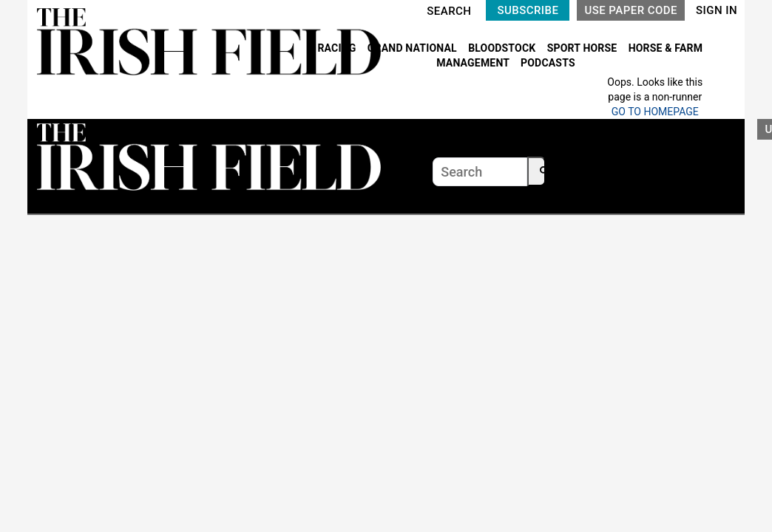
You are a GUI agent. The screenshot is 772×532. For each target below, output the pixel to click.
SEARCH (449, 11)
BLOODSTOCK (503, 48)
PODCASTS (548, 63)
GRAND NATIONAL (414, 48)
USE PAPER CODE (631, 10)
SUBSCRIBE (528, 10)
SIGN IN (717, 10)
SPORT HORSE (583, 48)
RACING (338, 48)
